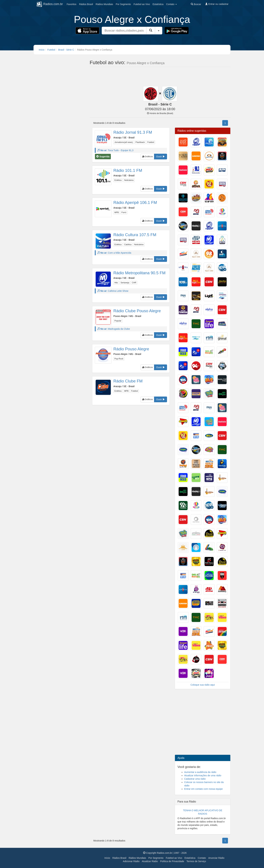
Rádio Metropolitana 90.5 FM (139, 273)
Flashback (140, 142)
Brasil (86, 4)
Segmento (123, 4)
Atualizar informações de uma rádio (203, 775)
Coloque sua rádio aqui (203, 685)
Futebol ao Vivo (174, 858)
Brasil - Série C (66, 50)
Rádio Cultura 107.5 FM (135, 235)
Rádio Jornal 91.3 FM (133, 132)
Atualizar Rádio (150, 861)
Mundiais (104, 4)
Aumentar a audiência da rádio (200, 772)
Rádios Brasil (119, 858)
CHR (134, 283)
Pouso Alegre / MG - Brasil (127, 316)
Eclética (118, 180)
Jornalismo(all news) (123, 142)
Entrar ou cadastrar (217, 4)
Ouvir (161, 157)
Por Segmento (156, 858)
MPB (117, 212)
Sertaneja (125, 283)
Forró (124, 212)
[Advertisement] (160, 77)
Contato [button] (171, 4)
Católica (128, 245)
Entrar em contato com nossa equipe (203, 789)
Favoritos (72, 4)
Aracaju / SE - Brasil (124, 138)
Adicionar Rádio (131, 861)
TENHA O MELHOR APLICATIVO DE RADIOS (203, 812)
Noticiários (129, 180)
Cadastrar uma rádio (195, 779)
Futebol (142, 4)
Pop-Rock (119, 359)
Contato (202, 858)
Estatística (158, 4)
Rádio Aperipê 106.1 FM (135, 202)
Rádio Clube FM (128, 381)
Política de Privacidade (172, 861)
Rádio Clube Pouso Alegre (137, 311)
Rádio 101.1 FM (128, 170)
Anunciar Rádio (216, 858)
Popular (118, 321)
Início (42, 50)
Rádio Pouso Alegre (131, 349)
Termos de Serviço (196, 861)
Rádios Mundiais (137, 858)
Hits (116, 283)
